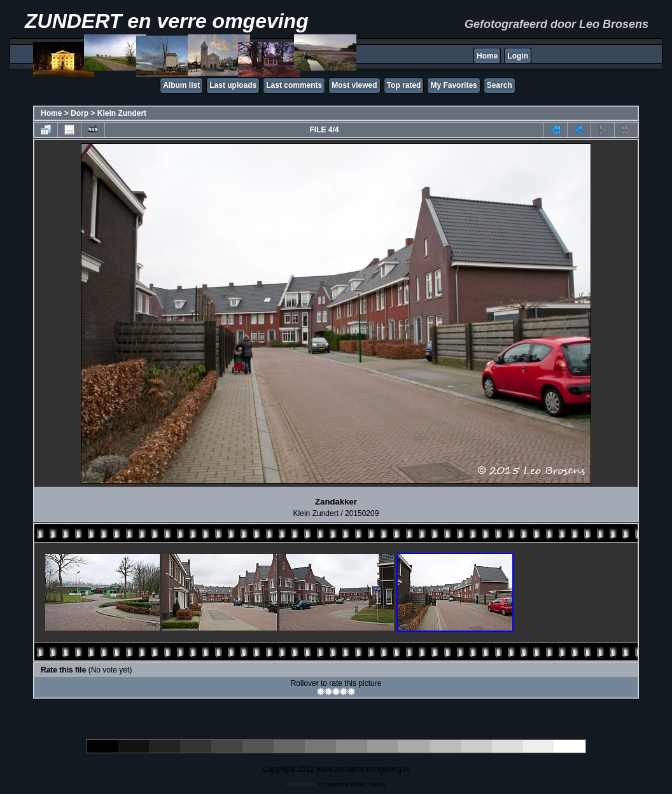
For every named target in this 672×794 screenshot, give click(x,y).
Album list (181, 85)
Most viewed (354, 85)
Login (518, 56)
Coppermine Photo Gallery (352, 784)
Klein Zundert (122, 113)
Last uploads (233, 85)
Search (500, 85)
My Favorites (453, 85)
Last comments (294, 85)
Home (487, 56)
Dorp (80, 113)
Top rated (404, 85)
